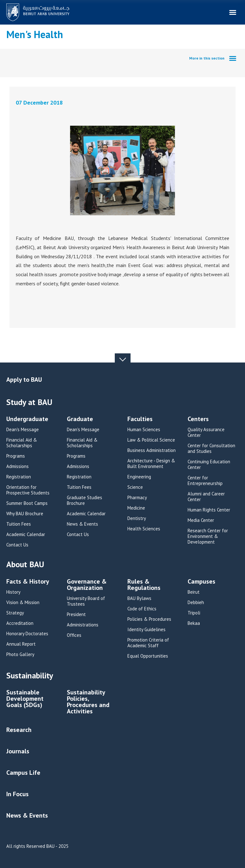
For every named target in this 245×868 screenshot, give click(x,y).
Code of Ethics (142, 609)
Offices (74, 635)
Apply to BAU (24, 380)
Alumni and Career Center (206, 497)
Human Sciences (144, 430)
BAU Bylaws (139, 598)
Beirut (194, 592)
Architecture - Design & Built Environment (151, 464)
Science (135, 487)
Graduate (80, 419)
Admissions (17, 466)
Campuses (201, 582)
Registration (19, 477)
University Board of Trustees (86, 601)
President (76, 614)
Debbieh (196, 602)
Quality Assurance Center (206, 432)
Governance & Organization (87, 585)
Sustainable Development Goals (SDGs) (25, 699)
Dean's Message (23, 430)
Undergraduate (27, 419)
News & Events (82, 524)
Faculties (140, 419)
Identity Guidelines (146, 630)
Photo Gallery (20, 654)
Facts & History (28, 582)
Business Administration (152, 450)
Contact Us (17, 545)
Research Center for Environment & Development (208, 536)
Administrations (83, 625)
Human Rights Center (209, 510)
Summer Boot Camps (27, 503)
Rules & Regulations (144, 585)
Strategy (15, 613)
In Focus (17, 794)
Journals (18, 751)
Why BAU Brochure (25, 514)
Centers (198, 419)
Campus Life (23, 773)
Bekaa (194, 623)
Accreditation (20, 623)
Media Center (201, 520)
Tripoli (194, 613)
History (13, 592)
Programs (16, 456)
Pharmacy (137, 498)
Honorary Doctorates (27, 634)
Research (19, 730)
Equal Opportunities (148, 656)
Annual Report (21, 644)
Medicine (136, 508)
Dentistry (137, 518)
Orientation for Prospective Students (28, 490)
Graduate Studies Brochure (85, 500)
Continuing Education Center (209, 465)
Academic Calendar (26, 534)
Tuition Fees (19, 524)
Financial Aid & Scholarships (22, 443)
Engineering (139, 477)
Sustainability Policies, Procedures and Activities (88, 702)
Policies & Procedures (149, 619)
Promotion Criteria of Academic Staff (148, 643)
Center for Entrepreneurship (205, 481)
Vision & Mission (23, 602)
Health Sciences (144, 529)
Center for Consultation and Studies (211, 448)
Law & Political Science (151, 440)
